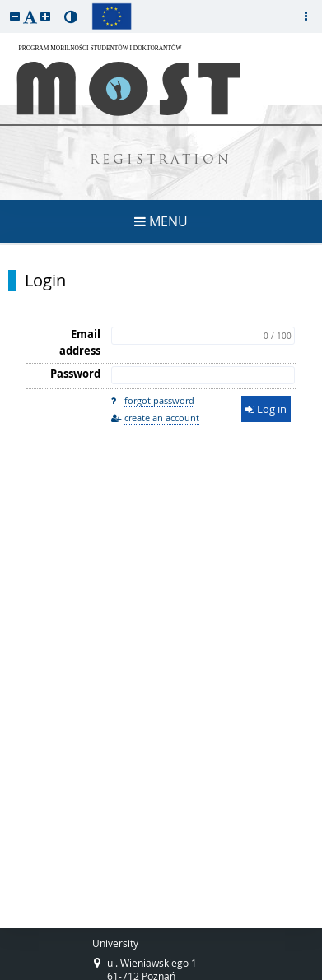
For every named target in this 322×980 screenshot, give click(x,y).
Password (75, 374)
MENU (161, 221)
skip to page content (4, 4)
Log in (266, 409)
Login (45, 281)
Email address (80, 342)
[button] (15, 16)
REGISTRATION (161, 161)
